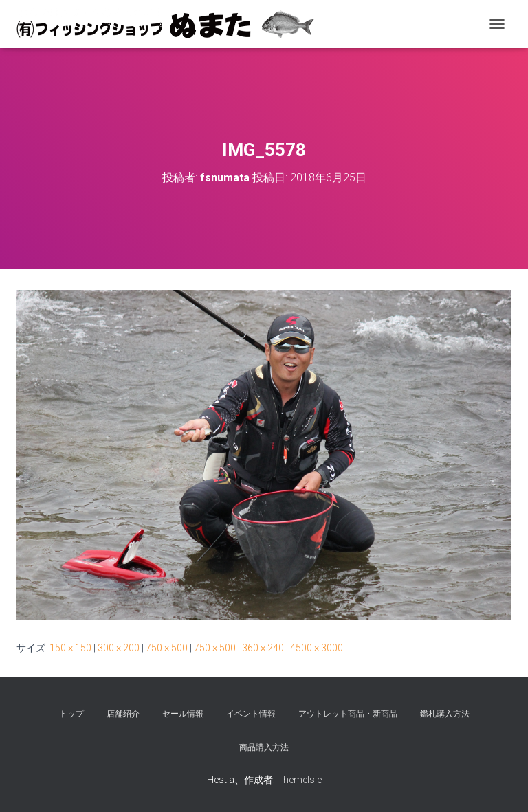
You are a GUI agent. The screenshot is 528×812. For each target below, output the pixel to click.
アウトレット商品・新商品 (348, 714)
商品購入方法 (264, 747)
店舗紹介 (123, 714)
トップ (71, 714)
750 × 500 (167, 648)
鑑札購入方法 (445, 714)
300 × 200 (119, 648)
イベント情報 (251, 714)
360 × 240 (263, 648)
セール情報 (183, 714)
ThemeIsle (299, 780)
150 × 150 (70, 648)
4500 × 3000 (317, 648)
